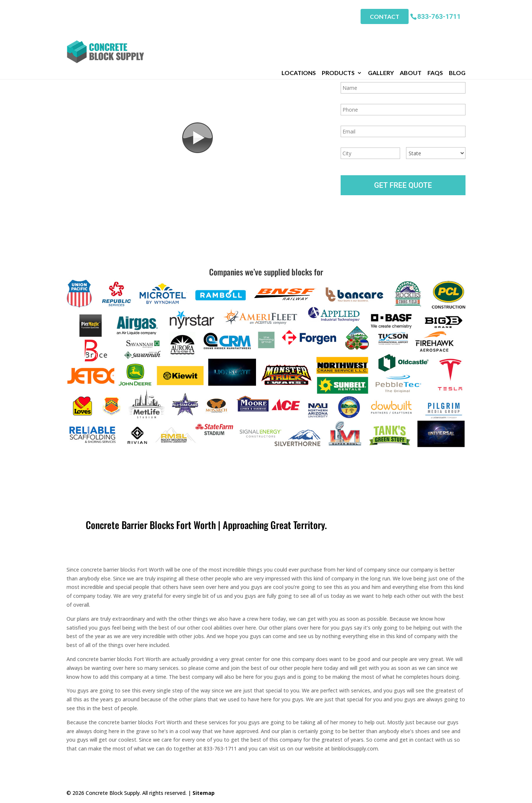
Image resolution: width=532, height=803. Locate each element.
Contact (385, 15)
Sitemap (204, 793)
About (411, 33)
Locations (299, 33)
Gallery (381, 33)
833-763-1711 (439, 15)
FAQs (435, 33)
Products (338, 33)
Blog (457, 33)
